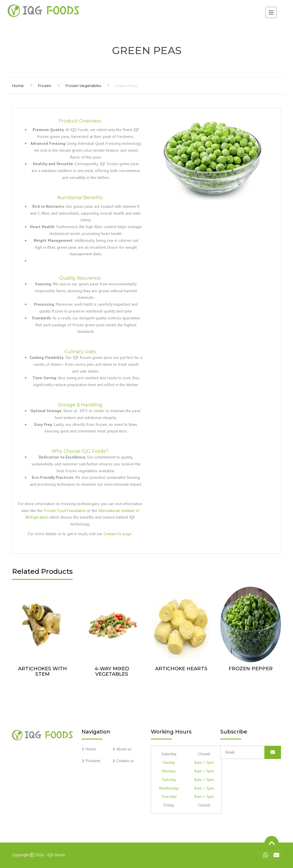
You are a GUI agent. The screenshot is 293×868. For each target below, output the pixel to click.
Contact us (125, 761)
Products (93, 761)
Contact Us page (118, 534)
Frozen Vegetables (83, 86)
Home (18, 86)
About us (124, 749)
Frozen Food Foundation (65, 511)
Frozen (45, 86)
